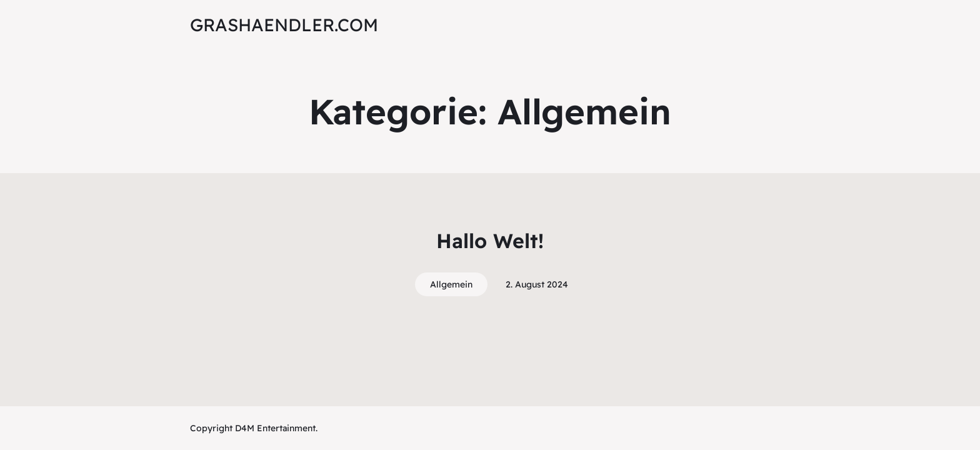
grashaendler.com (284, 25)
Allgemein (451, 284)
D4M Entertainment (274, 428)
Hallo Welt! (490, 241)
